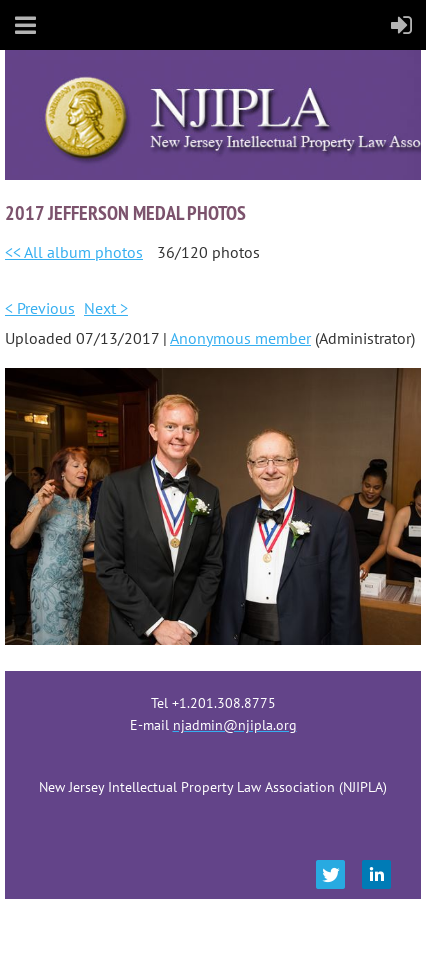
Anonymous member (240, 338)
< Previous (40, 308)
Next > (106, 308)
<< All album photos (74, 252)
